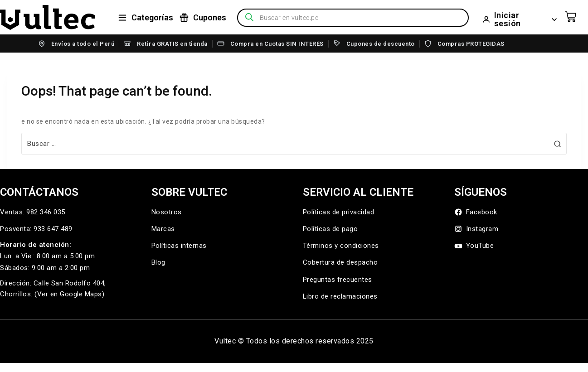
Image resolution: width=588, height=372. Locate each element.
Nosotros (167, 212)
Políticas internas (179, 246)
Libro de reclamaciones (340, 296)
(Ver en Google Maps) (69, 294)
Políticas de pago (330, 229)
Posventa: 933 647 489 (36, 229)
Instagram (476, 229)
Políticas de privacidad (339, 212)
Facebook (476, 212)
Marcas (163, 229)
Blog (158, 262)
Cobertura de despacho (340, 262)
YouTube (474, 246)
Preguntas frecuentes (338, 280)
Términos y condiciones (341, 246)
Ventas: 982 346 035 (33, 212)
